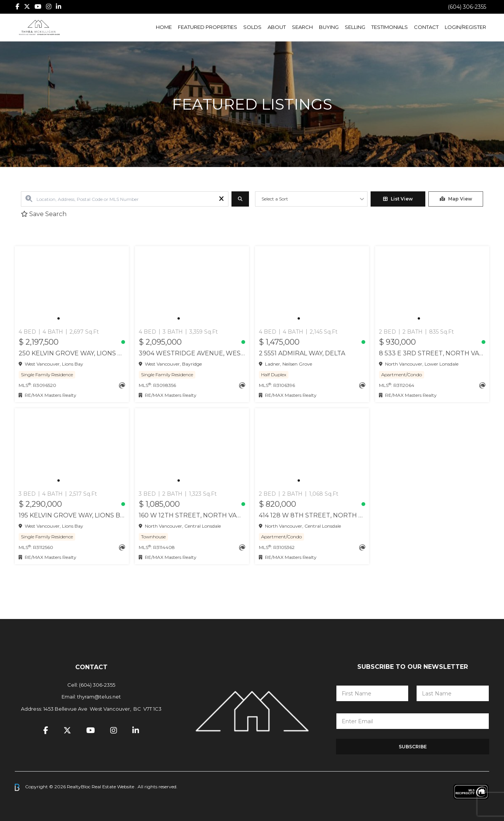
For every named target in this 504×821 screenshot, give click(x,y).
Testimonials (390, 27)
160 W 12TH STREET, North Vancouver (192, 515)
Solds (252, 27)
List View (398, 199)
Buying (329, 27)
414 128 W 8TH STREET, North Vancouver (312, 515)
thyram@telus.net (99, 697)
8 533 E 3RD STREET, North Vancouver (432, 353)
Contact (426, 27)
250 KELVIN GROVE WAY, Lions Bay (72, 353)
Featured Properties (208, 27)
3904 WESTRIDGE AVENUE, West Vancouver (192, 353)
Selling (355, 27)
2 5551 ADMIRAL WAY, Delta (302, 353)
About (277, 27)
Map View (456, 199)
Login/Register (465, 27)
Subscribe (413, 747)
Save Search (44, 214)
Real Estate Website (113, 787)
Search (302, 27)
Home (164, 27)
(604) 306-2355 (467, 7)
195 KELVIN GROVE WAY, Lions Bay (72, 515)
